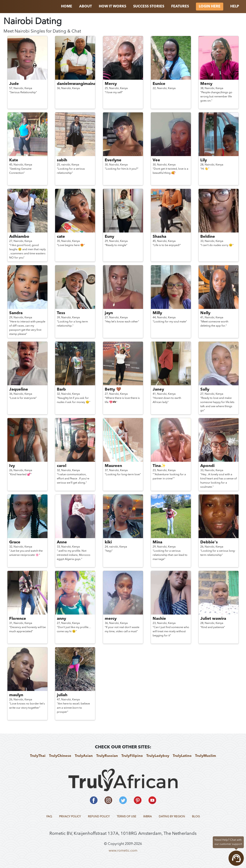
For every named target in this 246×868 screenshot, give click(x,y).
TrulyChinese (60, 756)
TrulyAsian (84, 756)
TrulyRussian (107, 756)
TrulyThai (38, 756)
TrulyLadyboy (158, 756)
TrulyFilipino (132, 756)
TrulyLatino (182, 756)
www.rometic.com (123, 851)
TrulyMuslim (206, 756)
